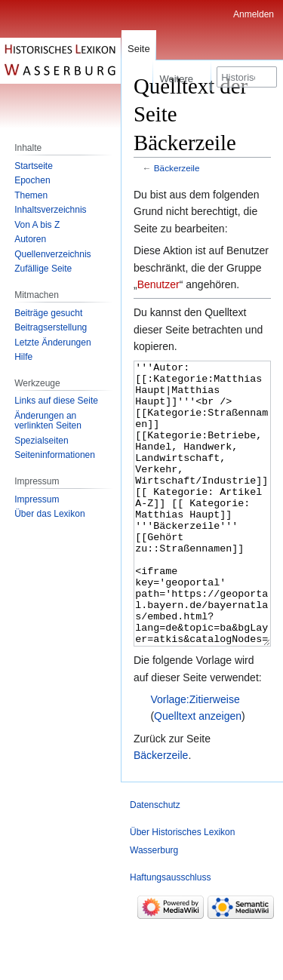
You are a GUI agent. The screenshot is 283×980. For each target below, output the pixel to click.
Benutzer (158, 284)
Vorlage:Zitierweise (195, 756)
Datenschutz (155, 862)
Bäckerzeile (177, 168)
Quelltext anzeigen (198, 773)
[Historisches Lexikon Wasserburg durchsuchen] (247, 77)
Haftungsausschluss (170, 934)
